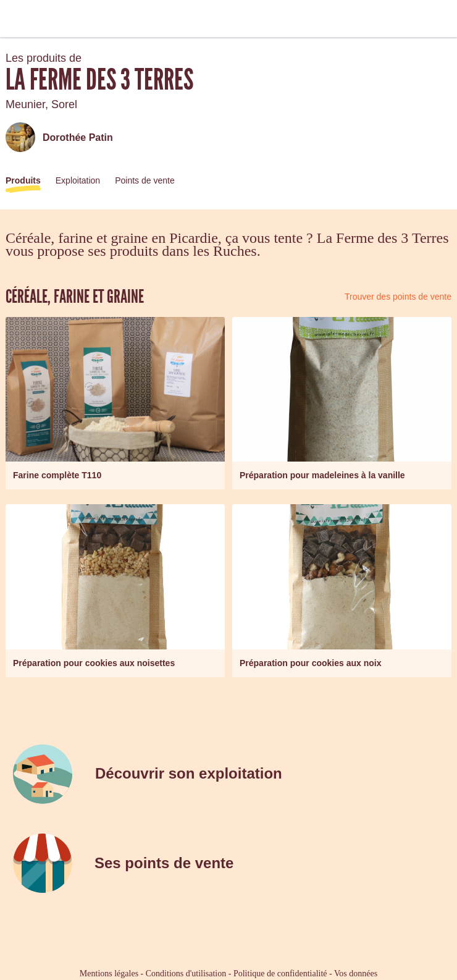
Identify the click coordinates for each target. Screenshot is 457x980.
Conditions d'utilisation (186, 974)
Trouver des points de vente (398, 297)
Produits (23, 180)
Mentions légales (109, 974)
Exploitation (78, 180)
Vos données (356, 974)
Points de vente (145, 180)
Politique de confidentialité (280, 974)
